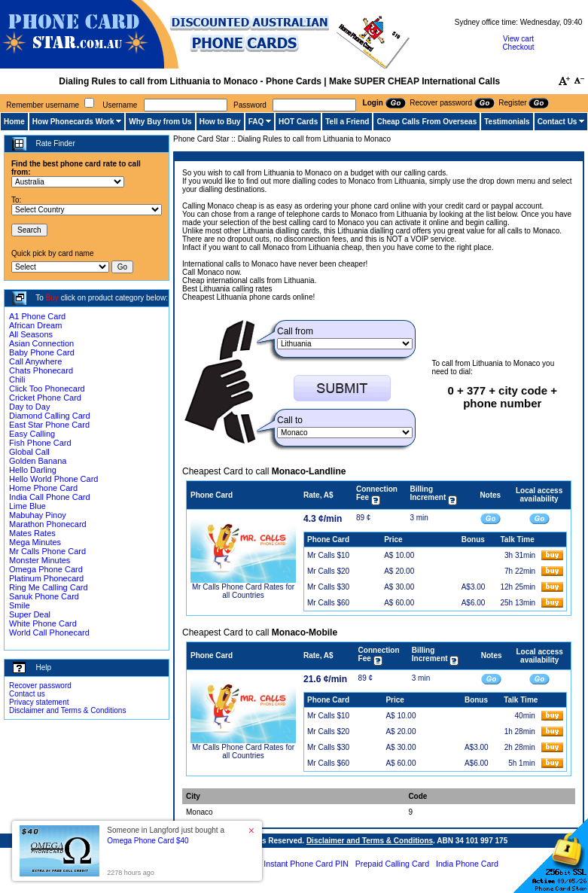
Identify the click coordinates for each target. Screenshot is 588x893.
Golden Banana (38, 461)
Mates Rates (32, 533)
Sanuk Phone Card (44, 596)
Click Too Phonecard (47, 389)
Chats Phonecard (41, 370)
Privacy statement (39, 702)
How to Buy (220, 122)
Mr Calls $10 (328, 555)
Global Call (29, 452)
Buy (52, 298)
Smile (20, 605)
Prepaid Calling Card (392, 864)
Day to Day (29, 407)
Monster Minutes (40, 560)
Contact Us (558, 122)
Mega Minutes (35, 542)
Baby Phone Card (42, 352)
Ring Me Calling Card (49, 587)
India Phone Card (467, 864)
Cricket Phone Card (45, 398)
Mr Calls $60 (328, 603)
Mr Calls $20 (328, 571)
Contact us (27, 694)
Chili (17, 379)
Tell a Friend (347, 122)
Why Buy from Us (160, 122)
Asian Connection (41, 343)
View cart (518, 39)
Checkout (518, 47)
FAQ (256, 122)
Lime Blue (27, 506)
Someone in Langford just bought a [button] (166, 835)
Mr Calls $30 (328, 587)
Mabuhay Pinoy (38, 515)
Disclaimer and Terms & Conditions (67, 710)
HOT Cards (298, 122)
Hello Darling (33, 470)
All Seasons (31, 334)
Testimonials (507, 122)
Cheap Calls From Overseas (427, 122)
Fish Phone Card (40, 443)
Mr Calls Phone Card (47, 551)
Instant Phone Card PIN (306, 864)
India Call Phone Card (50, 497)
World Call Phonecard (49, 632)
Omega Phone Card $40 (148, 841)
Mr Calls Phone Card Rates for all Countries (243, 591)
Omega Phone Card (46, 569)
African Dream (35, 325)
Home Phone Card (43, 488)
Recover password (40, 686)
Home (14, 122)
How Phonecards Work (73, 122)
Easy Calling (32, 434)
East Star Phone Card (49, 425)
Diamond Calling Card (50, 416)
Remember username (43, 105)
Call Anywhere (35, 361)
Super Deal (30, 614)
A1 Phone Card (37, 316)
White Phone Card (43, 623)
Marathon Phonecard (48, 524)
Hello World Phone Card (53, 479)
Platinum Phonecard (46, 578)
